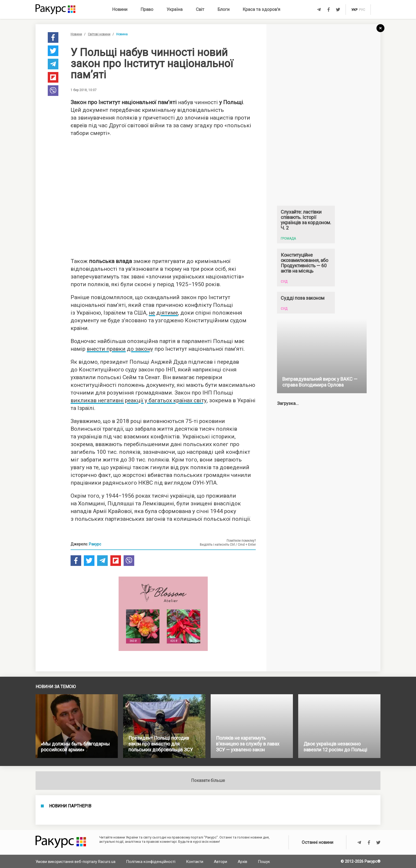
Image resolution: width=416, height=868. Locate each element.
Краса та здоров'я (261, 9)
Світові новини (99, 34)
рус (362, 10)
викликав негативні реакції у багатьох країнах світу (139, 400)
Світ (200, 9)
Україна (175, 9)
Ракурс (95, 544)
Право (147, 9)
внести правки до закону (120, 349)
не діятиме (163, 313)
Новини (120, 9)
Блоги (224, 9)
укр (354, 10)
